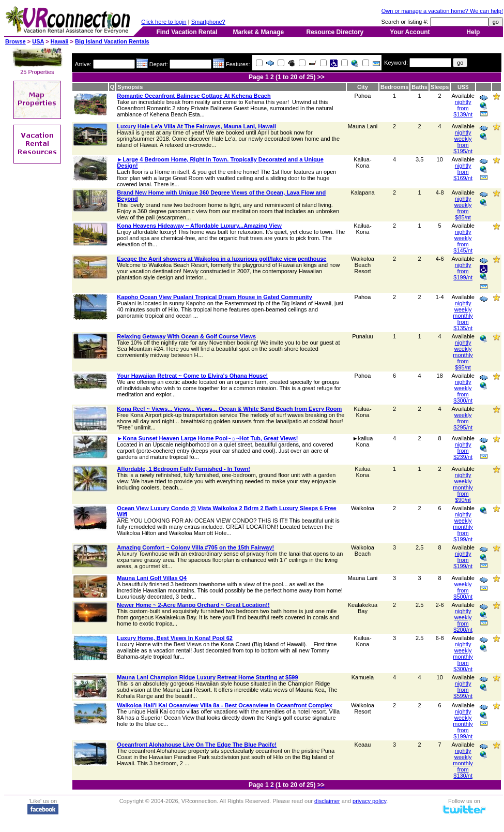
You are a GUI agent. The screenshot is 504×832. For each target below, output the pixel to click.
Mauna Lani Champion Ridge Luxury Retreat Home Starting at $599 (207, 677)
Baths (419, 87)
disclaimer (327, 801)
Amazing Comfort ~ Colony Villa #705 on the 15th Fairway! (195, 547)
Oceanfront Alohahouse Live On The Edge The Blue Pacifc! (197, 745)
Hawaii (60, 41)
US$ (463, 87)
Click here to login (164, 22)
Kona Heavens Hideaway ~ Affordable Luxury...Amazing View (199, 226)
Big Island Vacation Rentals (112, 41)
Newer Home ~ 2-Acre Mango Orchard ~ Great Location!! (193, 605)
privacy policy (369, 801)
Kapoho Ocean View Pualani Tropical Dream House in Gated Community (215, 297)
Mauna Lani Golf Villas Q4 (152, 578)
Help (473, 32)
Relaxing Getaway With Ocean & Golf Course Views (186, 336)
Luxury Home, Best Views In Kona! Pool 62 (175, 638)
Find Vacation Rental (187, 32)
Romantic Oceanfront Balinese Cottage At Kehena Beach (194, 96)
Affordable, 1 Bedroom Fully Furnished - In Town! (184, 469)
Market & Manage (258, 32)
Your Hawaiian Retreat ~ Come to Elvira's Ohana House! (192, 376)
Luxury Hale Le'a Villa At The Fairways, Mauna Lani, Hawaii (196, 126)
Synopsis (130, 87)
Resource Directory (335, 32)
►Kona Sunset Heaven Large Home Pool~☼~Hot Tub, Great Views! (207, 438)
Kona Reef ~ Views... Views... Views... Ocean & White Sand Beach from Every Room (229, 409)
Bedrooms (394, 87)
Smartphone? (208, 22)
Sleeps (440, 87)
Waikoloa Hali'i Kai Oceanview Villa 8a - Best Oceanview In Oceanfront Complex (224, 705)
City (363, 87)
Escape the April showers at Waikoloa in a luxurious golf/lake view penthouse (222, 259)
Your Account (410, 32)
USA (38, 41)
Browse (16, 41)
